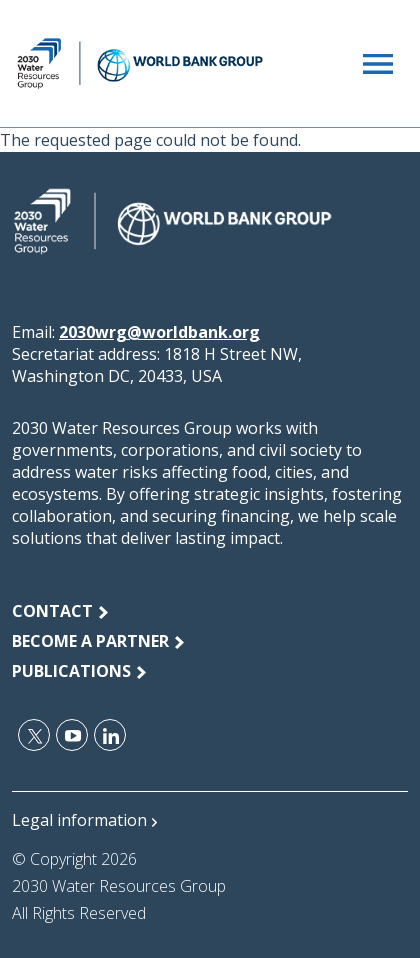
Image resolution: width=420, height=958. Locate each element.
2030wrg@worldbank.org (159, 332)
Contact (52, 611)
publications (71, 671)
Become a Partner (90, 641)
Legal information (79, 820)
